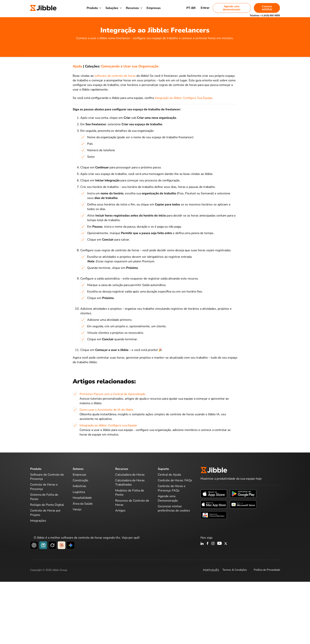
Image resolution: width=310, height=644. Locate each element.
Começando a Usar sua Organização (130, 66)
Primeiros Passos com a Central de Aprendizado (112, 394)
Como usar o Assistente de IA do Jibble (106, 410)
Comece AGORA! (267, 8)
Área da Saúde (83, 504)
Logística (79, 492)
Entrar (205, 8)
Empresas (154, 8)
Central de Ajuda (169, 475)
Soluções (112, 8)
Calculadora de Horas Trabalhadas (130, 482)
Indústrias (79, 486)
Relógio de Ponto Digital (47, 505)
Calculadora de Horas (130, 475)
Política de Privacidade (267, 570)
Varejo (77, 509)
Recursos (132, 8)
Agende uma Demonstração (168, 498)
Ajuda (77, 66)
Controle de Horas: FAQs (175, 480)
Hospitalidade (82, 498)
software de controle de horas (115, 76)
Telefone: (265, 15)
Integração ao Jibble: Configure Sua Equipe (183, 98)
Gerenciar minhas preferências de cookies (174, 508)
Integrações (38, 521)
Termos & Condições (235, 570)
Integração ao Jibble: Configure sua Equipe (108, 425)
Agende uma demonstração (232, 8)
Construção (80, 480)
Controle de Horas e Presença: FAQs (172, 488)
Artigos (120, 511)
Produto (92, 8)
